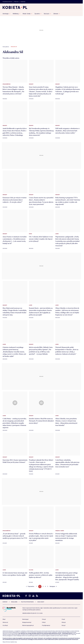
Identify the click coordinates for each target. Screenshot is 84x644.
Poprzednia (31, 586)
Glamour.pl (5, 622)
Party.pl (44, 619)
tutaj (16, 642)
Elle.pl (4, 619)
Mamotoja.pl (25, 619)
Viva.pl (63, 619)
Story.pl (63, 625)
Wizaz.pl (64, 622)
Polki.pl (44, 622)
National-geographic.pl (28, 625)
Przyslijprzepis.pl (46, 625)
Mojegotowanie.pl (27, 622)
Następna (52, 586)
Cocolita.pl (5, 625)
